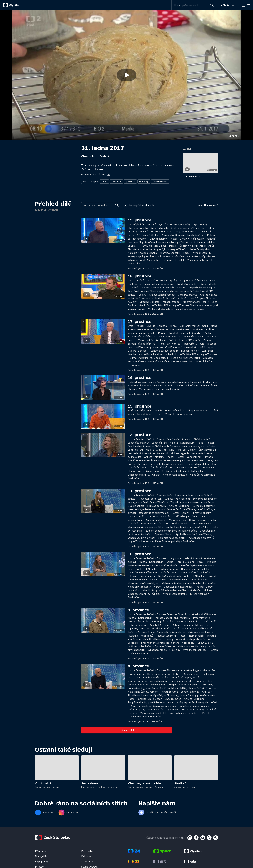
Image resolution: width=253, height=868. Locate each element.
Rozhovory (143, 181)
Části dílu (105, 156)
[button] (126, 75)
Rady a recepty (90, 181)
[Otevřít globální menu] (246, 5)
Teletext (40, 866)
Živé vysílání (41, 855)
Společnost (129, 181)
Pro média (87, 850)
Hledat (211, 6)
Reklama (86, 855)
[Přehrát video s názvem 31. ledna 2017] (126, 75)
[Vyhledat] (117, 204)
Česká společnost (159, 181)
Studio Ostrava (89, 866)
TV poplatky (42, 860)
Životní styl (115, 181)
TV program (41, 850)
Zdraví (103, 181)
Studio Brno (88, 860)
